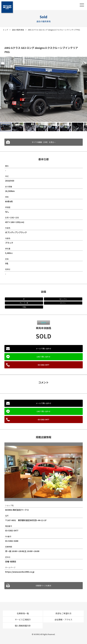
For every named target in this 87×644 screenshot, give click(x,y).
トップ (5, 30)
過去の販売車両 (18, 30)
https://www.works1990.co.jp (20, 572)
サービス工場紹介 (23, 619)
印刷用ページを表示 (43, 586)
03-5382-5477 (43, 365)
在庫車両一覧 (23, 613)
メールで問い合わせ (43, 348)
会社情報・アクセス (63, 619)
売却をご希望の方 (63, 613)
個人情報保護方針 (23, 626)
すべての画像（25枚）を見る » (43, 142)
